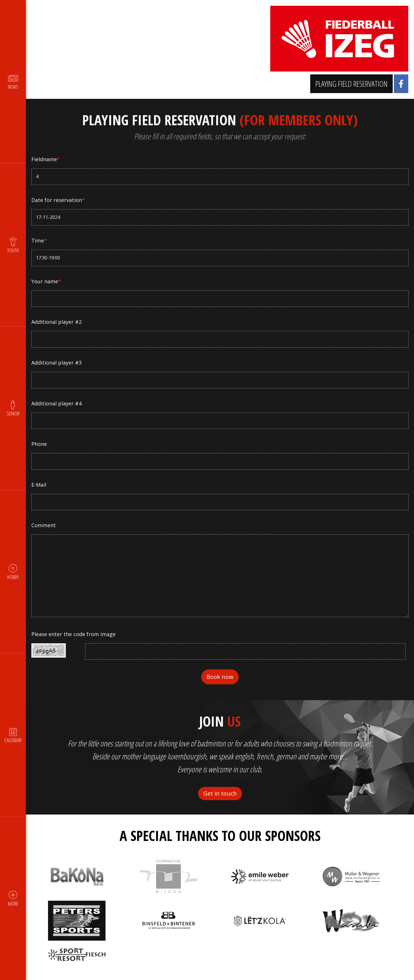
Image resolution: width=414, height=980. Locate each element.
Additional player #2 (57, 322)
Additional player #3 (57, 363)
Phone (39, 444)
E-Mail (39, 485)
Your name (46, 281)
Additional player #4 (57, 403)
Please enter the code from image (74, 634)
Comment (44, 525)
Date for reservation (58, 200)
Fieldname (46, 159)
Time (39, 240)
